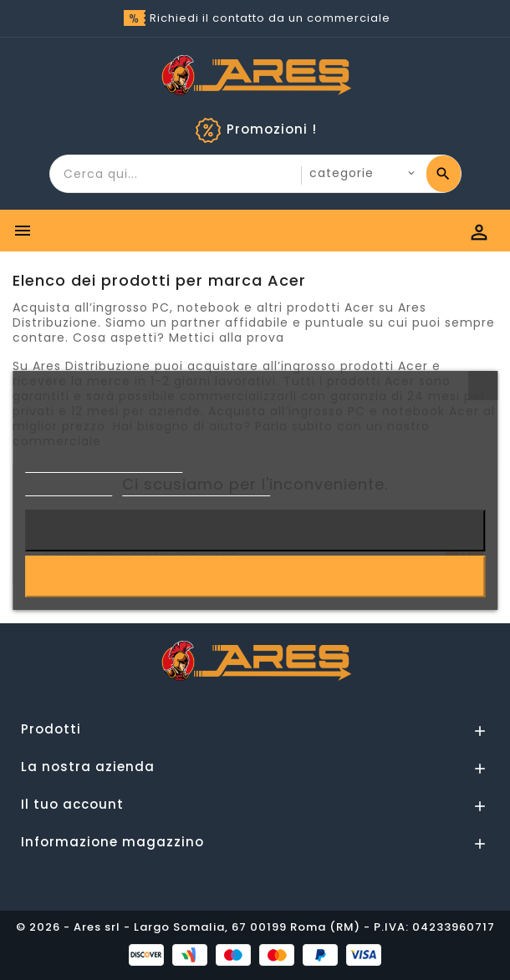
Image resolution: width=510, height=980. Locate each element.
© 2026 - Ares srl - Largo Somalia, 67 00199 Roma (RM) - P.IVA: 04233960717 (255, 927)
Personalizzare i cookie (196, 488)
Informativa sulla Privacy (104, 465)
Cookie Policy (69, 488)
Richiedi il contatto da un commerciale (270, 18)
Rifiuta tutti (255, 530)
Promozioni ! (272, 129)
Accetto (255, 576)
